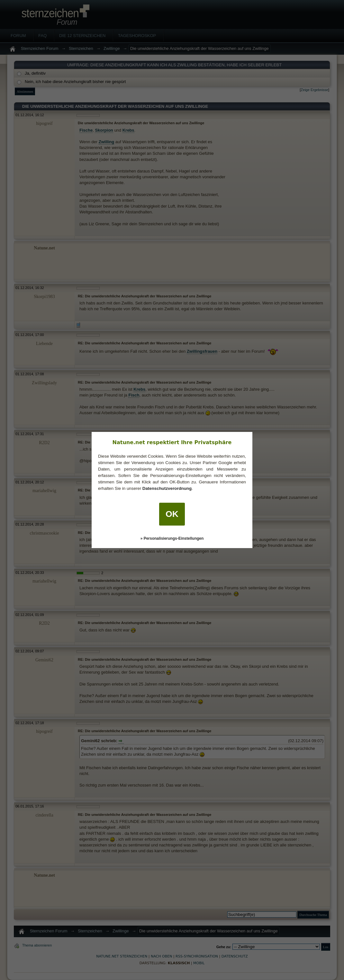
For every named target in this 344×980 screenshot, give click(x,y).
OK (172, 514)
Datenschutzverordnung (167, 488)
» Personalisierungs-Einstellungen (172, 538)
